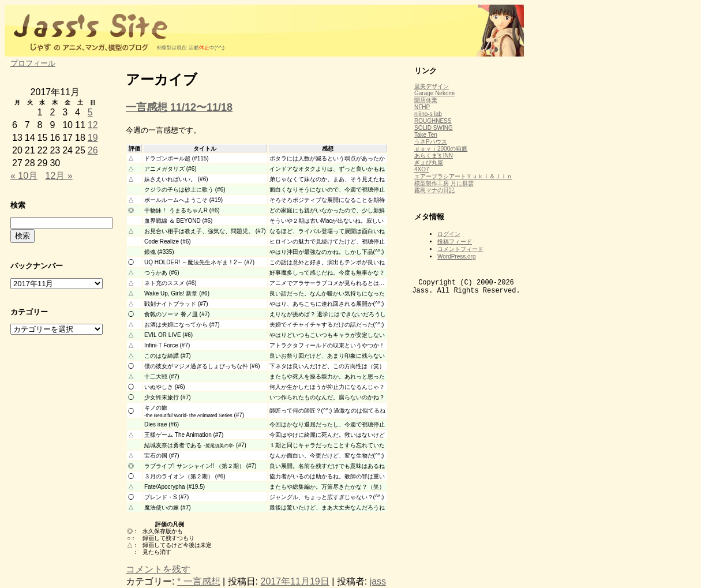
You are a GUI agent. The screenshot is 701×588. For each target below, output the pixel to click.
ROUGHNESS (433, 121)
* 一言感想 (199, 581)
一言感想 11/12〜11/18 (179, 107)
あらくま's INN (434, 156)
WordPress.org (457, 256)
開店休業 (426, 100)
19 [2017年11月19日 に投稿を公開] (93, 138)
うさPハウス (431, 142)
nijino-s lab (428, 114)
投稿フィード (455, 241)
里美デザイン (432, 86)
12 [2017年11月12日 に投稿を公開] (93, 125)
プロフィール (33, 63)
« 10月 (24, 176)
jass (378, 581)
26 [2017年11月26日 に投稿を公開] (93, 150)
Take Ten (426, 135)
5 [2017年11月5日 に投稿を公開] (90, 112)
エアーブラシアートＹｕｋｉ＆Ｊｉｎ (463, 176)
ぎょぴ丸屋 (429, 162)
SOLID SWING (434, 128)
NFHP (422, 107)
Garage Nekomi (434, 93)
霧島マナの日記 (434, 190)
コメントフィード (460, 249)
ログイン (449, 234)
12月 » (59, 176)
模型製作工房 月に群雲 (444, 183)
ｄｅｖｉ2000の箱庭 (441, 149)
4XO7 (422, 169)
